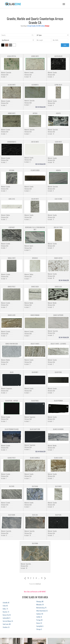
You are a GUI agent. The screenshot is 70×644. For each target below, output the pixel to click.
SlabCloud (38, 584)
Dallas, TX (5, 609)
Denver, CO (39, 623)
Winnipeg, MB (40, 602)
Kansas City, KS (7, 615)
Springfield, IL (40, 626)
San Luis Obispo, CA (8, 621)
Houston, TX (6, 612)
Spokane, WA (40, 614)
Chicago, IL (39, 629)
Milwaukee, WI (40, 605)
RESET (65, 45)
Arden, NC (5, 606)
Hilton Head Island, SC (42, 611)
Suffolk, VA (39, 617)
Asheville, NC (6, 603)
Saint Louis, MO (7, 624)
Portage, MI (39, 620)
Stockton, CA (6, 627)
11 (42, 578)
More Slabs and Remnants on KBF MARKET (35, 592)
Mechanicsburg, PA (41, 608)
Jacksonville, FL (7, 618)
